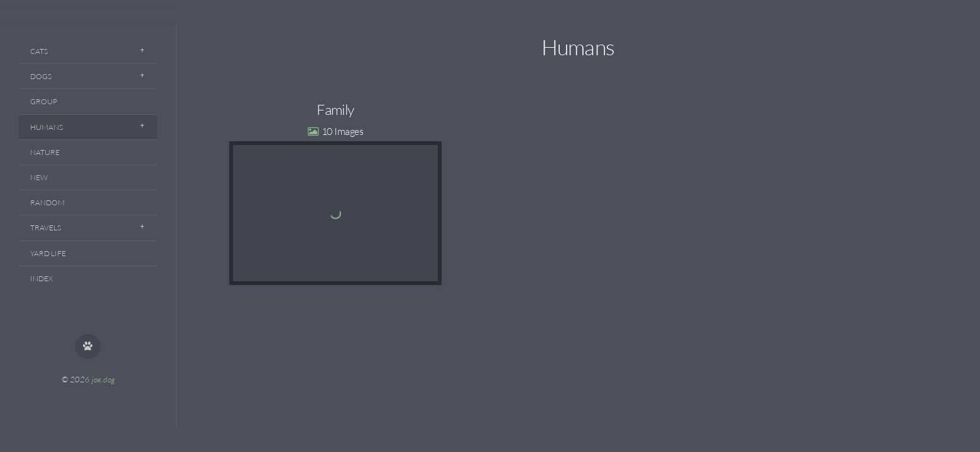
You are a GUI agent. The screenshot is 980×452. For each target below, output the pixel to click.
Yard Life (48, 253)
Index (41, 278)
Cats (39, 51)
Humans (46, 127)
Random (47, 202)
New (39, 177)
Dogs (41, 76)
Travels (46, 228)
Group (44, 101)
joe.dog (103, 379)
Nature (45, 152)
